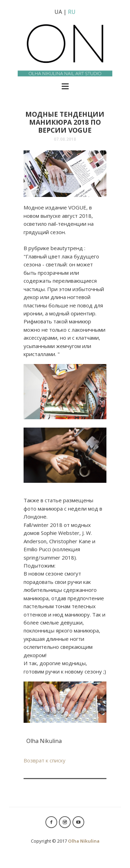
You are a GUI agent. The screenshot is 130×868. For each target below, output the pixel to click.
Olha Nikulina (84, 841)
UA (58, 12)
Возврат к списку (45, 760)
